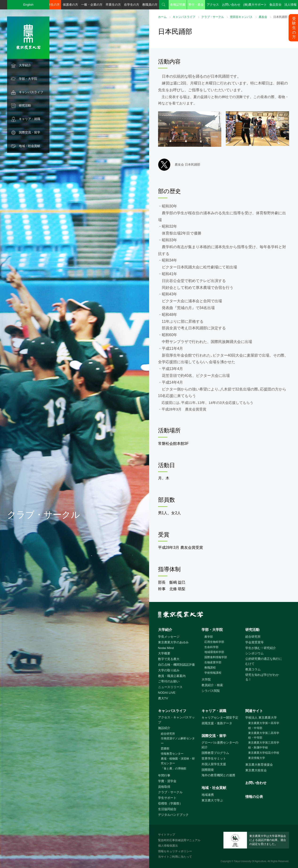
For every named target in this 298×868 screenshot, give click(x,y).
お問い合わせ (231, 5)
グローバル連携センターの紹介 (220, 745)
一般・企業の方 (92, 5)
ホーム (162, 17)
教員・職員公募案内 (172, 676)
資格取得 (164, 787)
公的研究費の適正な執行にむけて (264, 661)
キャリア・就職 (30, 119)
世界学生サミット (214, 759)
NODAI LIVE (167, 693)
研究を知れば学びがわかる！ (262, 677)
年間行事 (164, 775)
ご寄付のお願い (169, 681)
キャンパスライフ (31, 92)
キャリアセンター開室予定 (220, 718)
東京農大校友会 (256, 770)
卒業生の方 (113, 5)
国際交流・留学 (30, 132)
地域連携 (208, 795)
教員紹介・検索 (212, 685)
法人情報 (290, 5)
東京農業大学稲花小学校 (264, 753)
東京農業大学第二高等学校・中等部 (264, 735)
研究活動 (25, 106)
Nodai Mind (166, 648)
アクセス (213, 5)
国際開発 (208, 770)
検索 (164, 5)
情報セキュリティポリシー (175, 851)
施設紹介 (164, 728)
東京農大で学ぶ (212, 800)
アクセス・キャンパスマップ (176, 720)
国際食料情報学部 (216, 657)
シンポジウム (254, 653)
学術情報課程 (213, 673)
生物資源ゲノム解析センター (178, 741)
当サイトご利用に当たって (175, 857)
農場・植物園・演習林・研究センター (178, 761)
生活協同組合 (167, 809)
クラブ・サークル (213, 17)
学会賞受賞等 (254, 642)
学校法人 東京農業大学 (261, 718)
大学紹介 (25, 65)
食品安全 (275, 5)
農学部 (209, 637)
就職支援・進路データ (217, 723)
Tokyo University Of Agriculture (250, 861)
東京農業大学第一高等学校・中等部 (264, 726)
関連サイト (254, 711)
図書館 (165, 749)
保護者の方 (70, 5)
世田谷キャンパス (241, 17)
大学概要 (164, 653)
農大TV (163, 698)
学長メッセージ (169, 637)
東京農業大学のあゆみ (173, 642)
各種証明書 (178, 5)
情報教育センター (172, 754)
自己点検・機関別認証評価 (176, 665)
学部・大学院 (28, 79)
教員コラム (253, 669)
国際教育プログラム (215, 753)
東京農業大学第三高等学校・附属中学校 (264, 745)
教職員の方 (150, 5)
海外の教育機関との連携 (218, 775)
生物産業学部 (213, 662)
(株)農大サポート (255, 5)
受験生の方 (52, 5)
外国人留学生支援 (214, 764)
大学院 (206, 679)
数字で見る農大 (169, 659)
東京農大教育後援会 (259, 765)
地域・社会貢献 (30, 146)
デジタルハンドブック (173, 815)
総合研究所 (253, 637)
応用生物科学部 (214, 642)
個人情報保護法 (168, 846)
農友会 (263, 17)
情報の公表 (254, 797)
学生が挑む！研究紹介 (261, 648)
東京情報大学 (257, 758)
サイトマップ (167, 835)
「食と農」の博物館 (174, 768)
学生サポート (167, 798)
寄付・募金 (196, 5)
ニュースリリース (170, 687)
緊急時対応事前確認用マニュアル (179, 840)
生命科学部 (211, 647)
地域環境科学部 (214, 652)
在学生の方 (132, 5)
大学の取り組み (169, 670)
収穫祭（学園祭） (170, 803)
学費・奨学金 (167, 781)
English (28, 5)
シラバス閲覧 (211, 691)
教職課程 (210, 668)
